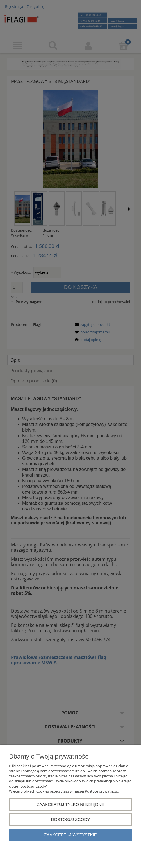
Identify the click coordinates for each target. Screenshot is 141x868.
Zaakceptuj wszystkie (70, 835)
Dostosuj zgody (70, 819)
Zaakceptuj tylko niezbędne (70, 804)
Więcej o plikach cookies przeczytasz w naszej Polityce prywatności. (65, 791)
